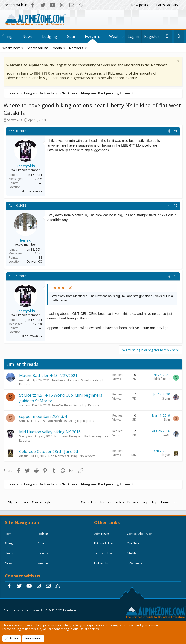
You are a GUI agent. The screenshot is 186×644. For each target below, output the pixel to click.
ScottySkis (15, 120)
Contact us (89, 502)
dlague (24, 456)
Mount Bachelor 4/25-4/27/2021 (48, 376)
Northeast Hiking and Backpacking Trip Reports (63, 438)
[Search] (179, 36)
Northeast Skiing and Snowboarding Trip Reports (63, 382)
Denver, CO (35, 262)
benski (26, 240)
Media (57, 48)
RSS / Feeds (135, 563)
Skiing (9, 543)
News (27, 36)
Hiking (9, 553)
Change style (42, 502)
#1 (175, 131)
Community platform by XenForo (43, 610)
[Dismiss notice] (178, 62)
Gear (71, 36)
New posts (139, 5)
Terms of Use (103, 553)
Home (165, 502)
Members (76, 48)
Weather (43, 563)
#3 (175, 276)
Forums (92, 36)
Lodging (50, 36)
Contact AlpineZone (141, 534)
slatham (25, 405)
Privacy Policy (103, 543)
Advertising (102, 534)
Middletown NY (32, 191)
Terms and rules (112, 502)
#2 (175, 205)
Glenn (166, 398)
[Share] (169, 131)
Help (154, 502)
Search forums (38, 48)
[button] (22, 48)
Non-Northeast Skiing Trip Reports (76, 405)
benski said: (59, 288)
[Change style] (167, 36)
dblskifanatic (161, 379)
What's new (11, 48)
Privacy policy (137, 502)
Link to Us (101, 563)
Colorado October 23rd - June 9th (49, 452)
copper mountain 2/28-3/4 (43, 416)
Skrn (22, 421)
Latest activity (167, 5)
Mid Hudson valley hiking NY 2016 (50, 432)
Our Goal (133, 543)
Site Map (133, 553)
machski (25, 380)
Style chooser (18, 502)
